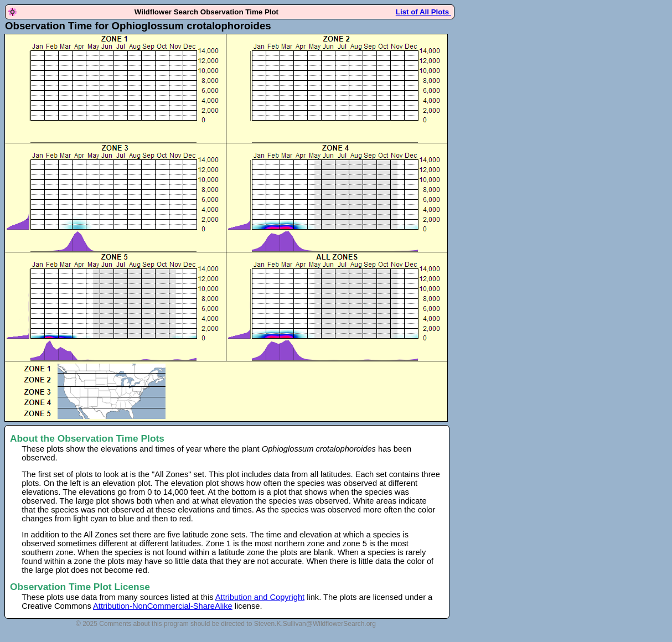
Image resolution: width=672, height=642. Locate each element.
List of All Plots (423, 12)
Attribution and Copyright (260, 597)
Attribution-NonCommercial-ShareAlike (163, 606)
